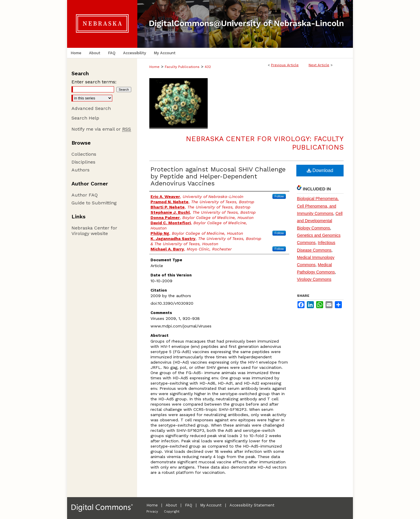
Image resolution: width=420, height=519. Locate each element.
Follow (279, 196)
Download (320, 170)
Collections (84, 154)
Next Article (319, 65)
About (171, 505)
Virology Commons (314, 279)
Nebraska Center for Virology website (94, 231)
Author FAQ (85, 195)
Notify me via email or (101, 129)
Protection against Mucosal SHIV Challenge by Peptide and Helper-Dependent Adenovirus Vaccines (218, 176)
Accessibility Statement (252, 505)
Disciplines (83, 162)
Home (154, 67)
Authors (80, 170)
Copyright (172, 512)
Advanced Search (91, 108)
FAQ (189, 505)
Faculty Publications (182, 67)
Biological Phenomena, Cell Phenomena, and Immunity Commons (318, 206)
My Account (211, 505)
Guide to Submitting (94, 203)
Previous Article (285, 65)
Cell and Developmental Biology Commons (320, 221)
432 (208, 67)
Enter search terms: (94, 82)
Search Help (85, 118)
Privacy (152, 512)
